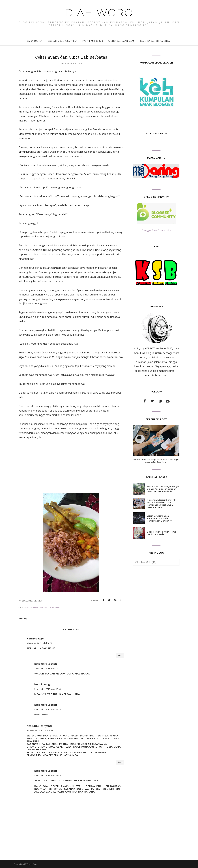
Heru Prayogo (35, 639)
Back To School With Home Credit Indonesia (162, 533)
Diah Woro (99, 13)
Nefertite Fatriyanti (39, 726)
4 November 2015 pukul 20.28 (40, 731)
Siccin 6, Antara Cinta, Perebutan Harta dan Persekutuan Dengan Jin (160, 518)
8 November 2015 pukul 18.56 (47, 776)
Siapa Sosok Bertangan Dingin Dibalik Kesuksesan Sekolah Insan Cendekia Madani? (163, 489)
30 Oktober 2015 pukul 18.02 (39, 643)
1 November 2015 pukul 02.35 (47, 669)
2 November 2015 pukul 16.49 (47, 689)
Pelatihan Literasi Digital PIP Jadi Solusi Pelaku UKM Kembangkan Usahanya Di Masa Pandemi (162, 504)
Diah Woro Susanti (46, 664)
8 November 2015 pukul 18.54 (47, 709)
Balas (120, 655)
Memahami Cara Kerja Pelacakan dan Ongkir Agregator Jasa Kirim (156, 461)
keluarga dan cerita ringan (44, 607)
